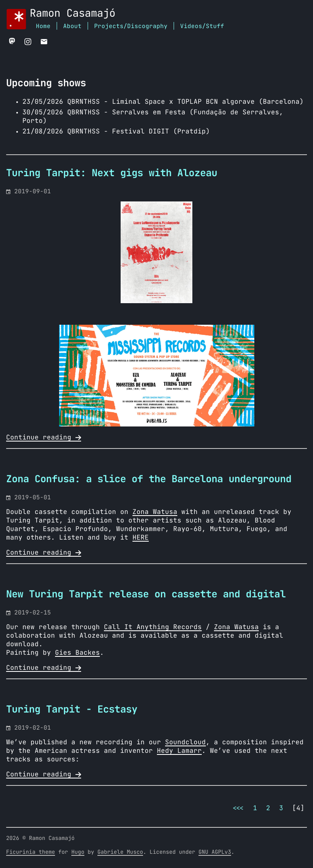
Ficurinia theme (31, 852)
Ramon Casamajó (73, 14)
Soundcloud (185, 742)
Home (43, 26)
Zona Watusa (155, 512)
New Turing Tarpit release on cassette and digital (146, 595)
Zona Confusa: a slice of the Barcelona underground (149, 479)
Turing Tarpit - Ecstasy (72, 710)
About (72, 26)
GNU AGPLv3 (215, 852)
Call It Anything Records (153, 627)
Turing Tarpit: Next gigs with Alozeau (112, 173)
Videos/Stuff (202, 26)
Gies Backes (77, 653)
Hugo (78, 852)
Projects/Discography (131, 26)
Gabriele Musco (120, 852)
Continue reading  (44, 437)
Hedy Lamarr (179, 751)
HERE (141, 538)
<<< (238, 808)
